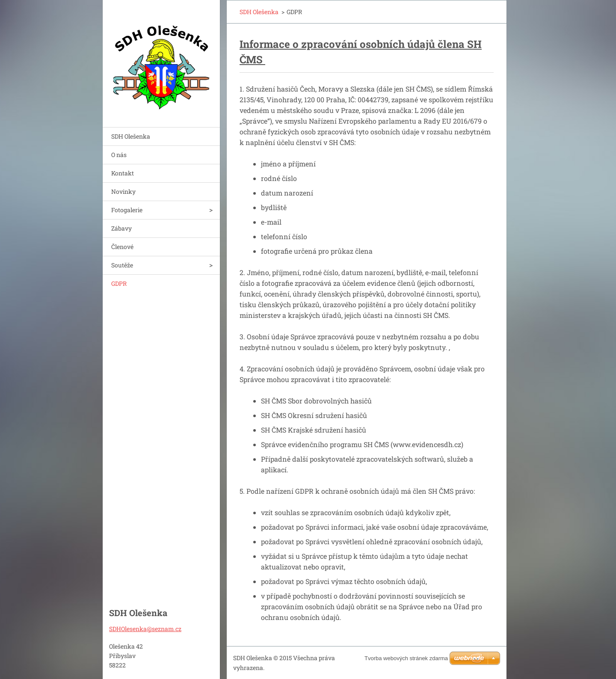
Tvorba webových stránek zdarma (406, 658)
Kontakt (123, 173)
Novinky (123, 191)
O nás (119, 155)
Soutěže (122, 265)
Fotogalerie (127, 210)
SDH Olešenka (131, 136)
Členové (122, 247)
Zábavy (121, 228)
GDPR (119, 283)
